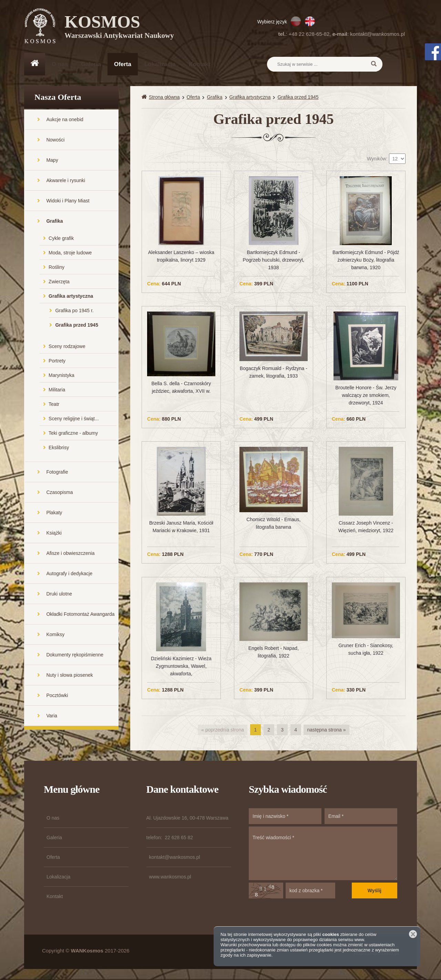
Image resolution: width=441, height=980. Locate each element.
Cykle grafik (61, 239)
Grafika (54, 222)
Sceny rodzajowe (67, 347)
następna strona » (326, 730)
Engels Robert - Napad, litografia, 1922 (274, 653)
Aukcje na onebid (65, 120)
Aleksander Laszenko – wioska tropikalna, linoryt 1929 (181, 257)
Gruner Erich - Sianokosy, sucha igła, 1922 (366, 650)
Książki (54, 534)
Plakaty (54, 513)
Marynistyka (61, 376)
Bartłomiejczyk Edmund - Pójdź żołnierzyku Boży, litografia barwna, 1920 (366, 261)
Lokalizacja (160, 64)
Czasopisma (59, 493)
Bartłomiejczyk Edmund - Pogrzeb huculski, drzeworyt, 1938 (273, 261)
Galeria (91, 64)
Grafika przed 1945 (77, 326)
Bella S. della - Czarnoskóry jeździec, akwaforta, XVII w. (181, 388)
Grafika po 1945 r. (74, 311)
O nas (60, 64)
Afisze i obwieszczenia (70, 554)
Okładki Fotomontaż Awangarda (80, 615)
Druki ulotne (59, 594)
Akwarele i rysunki (66, 181)
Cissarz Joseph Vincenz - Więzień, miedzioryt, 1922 (366, 528)
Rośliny (57, 268)
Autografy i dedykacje (69, 574)
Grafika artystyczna (71, 297)
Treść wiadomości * (323, 854)
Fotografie (57, 473)
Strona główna (164, 98)
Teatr (54, 405)
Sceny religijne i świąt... (74, 419)
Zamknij (413, 934)
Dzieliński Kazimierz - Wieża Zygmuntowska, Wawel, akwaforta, (181, 667)
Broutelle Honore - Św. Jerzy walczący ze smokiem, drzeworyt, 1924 (366, 396)
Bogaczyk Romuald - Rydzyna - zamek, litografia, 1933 (274, 373)
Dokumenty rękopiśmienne (75, 655)
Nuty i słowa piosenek (69, 676)
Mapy (52, 161)
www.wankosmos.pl (170, 877)
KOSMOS (119, 28)
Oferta (123, 64)
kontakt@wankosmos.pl (377, 34)
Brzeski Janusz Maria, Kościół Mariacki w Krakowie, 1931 (181, 528)
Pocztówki (57, 696)
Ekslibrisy (59, 448)
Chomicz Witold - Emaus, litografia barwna (273, 524)
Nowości (55, 140)
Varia (52, 716)
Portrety (57, 361)
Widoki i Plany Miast (68, 201)
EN (310, 21)
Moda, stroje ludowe (70, 253)
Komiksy (55, 635)
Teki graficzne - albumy (73, 434)
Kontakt (200, 64)
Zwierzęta (59, 282)
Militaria (57, 390)
